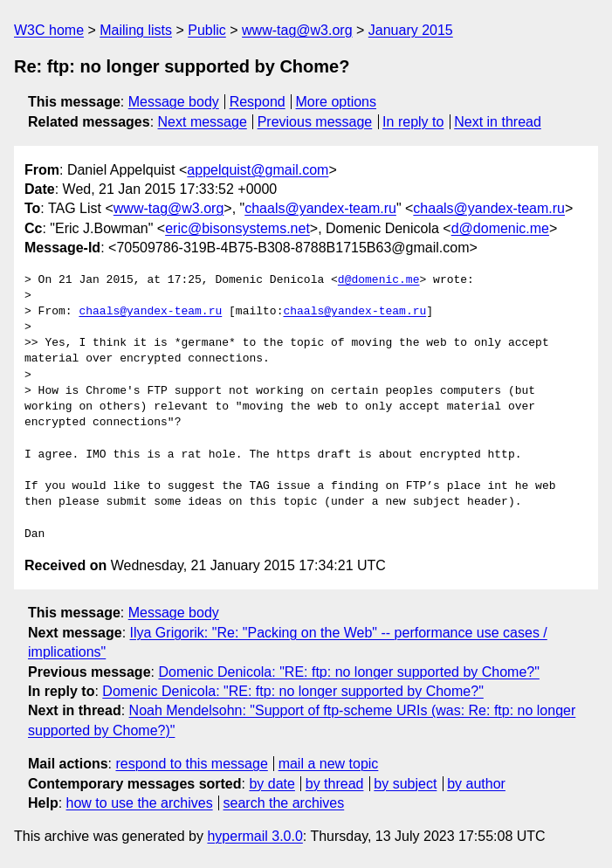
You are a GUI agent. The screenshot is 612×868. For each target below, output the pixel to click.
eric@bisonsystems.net (237, 228)
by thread (335, 784)
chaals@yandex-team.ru (320, 208)
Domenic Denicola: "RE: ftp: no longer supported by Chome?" (348, 672)
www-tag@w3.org (297, 30)
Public (207, 30)
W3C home (49, 30)
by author (476, 784)
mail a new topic (329, 764)
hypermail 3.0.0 (254, 836)
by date (272, 784)
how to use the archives (140, 803)
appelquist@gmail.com (258, 170)
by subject (405, 784)
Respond (258, 102)
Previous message (315, 122)
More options (337, 102)
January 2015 (411, 30)
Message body (174, 102)
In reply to (413, 122)
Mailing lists (136, 30)
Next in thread (498, 122)
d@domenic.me (500, 228)
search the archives (284, 803)
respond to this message (191, 764)
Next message (203, 122)
